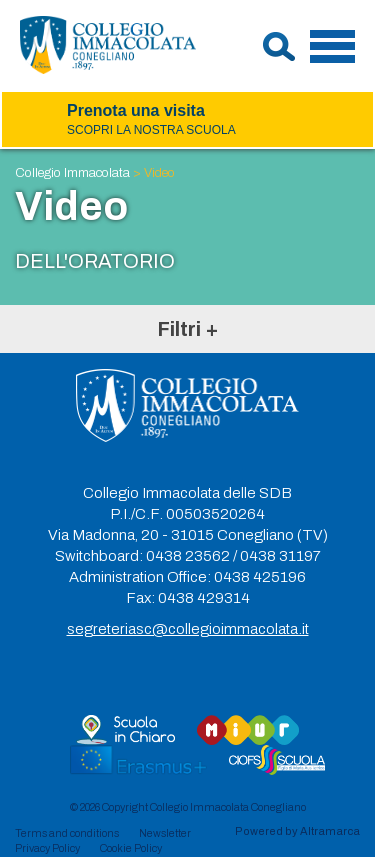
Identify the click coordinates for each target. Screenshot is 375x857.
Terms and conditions (67, 833)
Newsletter (165, 833)
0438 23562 (188, 556)
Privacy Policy (47, 848)
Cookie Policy (131, 848)
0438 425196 (260, 577)
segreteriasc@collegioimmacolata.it (188, 629)
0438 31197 (280, 556)
